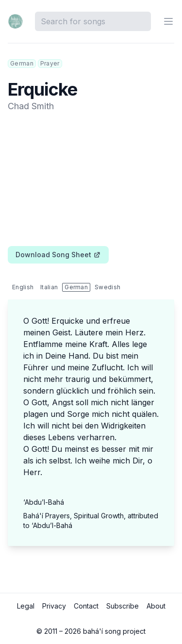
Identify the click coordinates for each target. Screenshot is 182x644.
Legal (26, 606)
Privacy (54, 606)
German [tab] (76, 287)
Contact (86, 606)
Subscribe (123, 606)
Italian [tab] (49, 287)
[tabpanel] (91, 430)
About (156, 606)
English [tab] (23, 287)
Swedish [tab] (108, 287)
